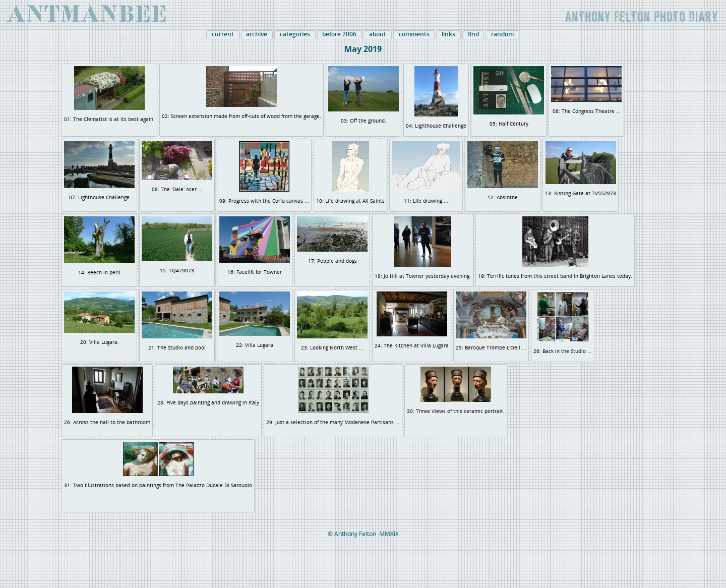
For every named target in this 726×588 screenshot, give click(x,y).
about (378, 34)
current (223, 34)
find (473, 34)
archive (257, 34)
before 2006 (339, 34)
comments (414, 34)
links (448, 34)
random (502, 34)
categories (295, 34)
